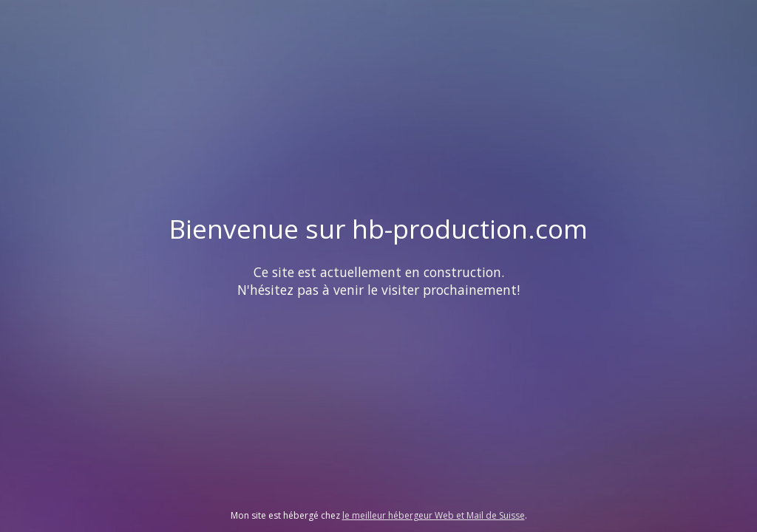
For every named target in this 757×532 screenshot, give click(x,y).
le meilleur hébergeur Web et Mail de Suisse (434, 515)
